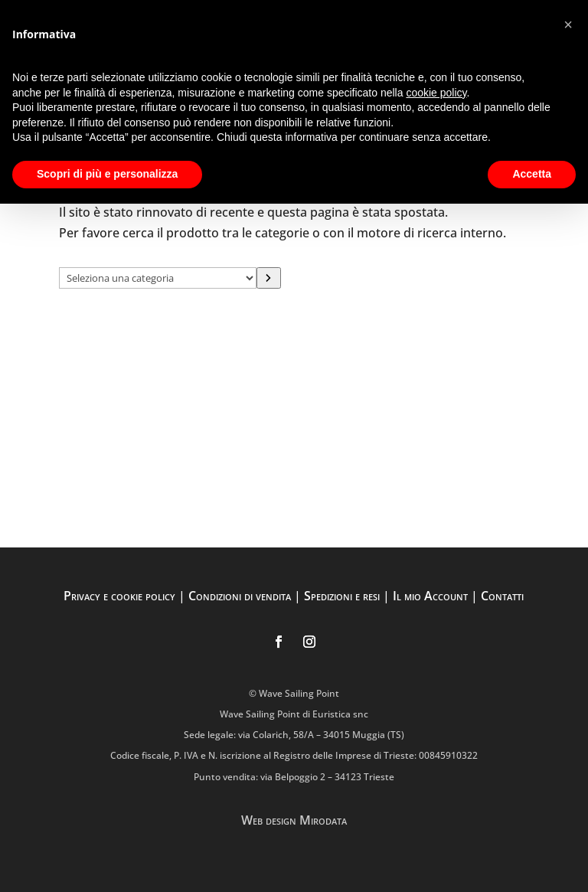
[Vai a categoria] (269, 278)
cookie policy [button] (436, 93)
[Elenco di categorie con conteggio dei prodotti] (158, 278)
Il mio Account (430, 596)
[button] (568, 25)
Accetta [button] (532, 174)
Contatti (502, 596)
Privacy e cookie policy (119, 596)
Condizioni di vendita (240, 596)
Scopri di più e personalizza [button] (107, 174)
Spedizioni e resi (342, 596)
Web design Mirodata (294, 820)
